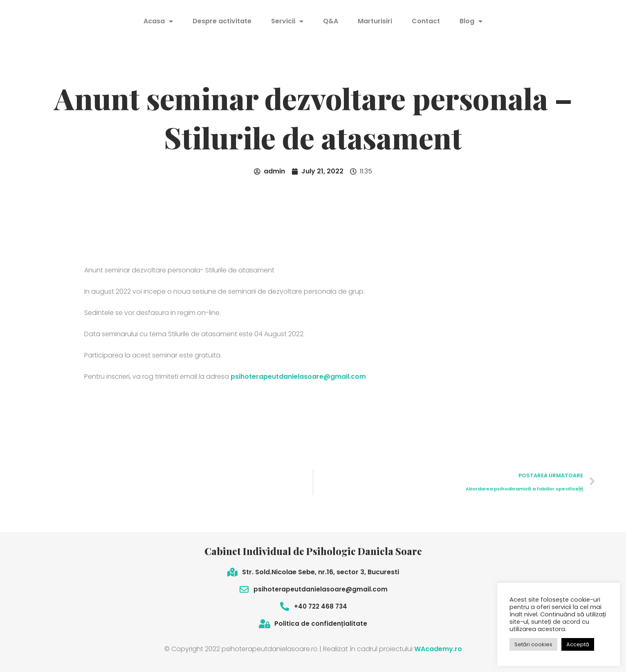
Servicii (287, 21)
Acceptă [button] (578, 644)
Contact (426, 21)
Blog (471, 21)
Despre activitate (222, 21)
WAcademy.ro (438, 649)
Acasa (158, 21)
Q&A (331, 21)
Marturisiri (375, 21)
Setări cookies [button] (533, 644)
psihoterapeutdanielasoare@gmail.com (298, 376)
